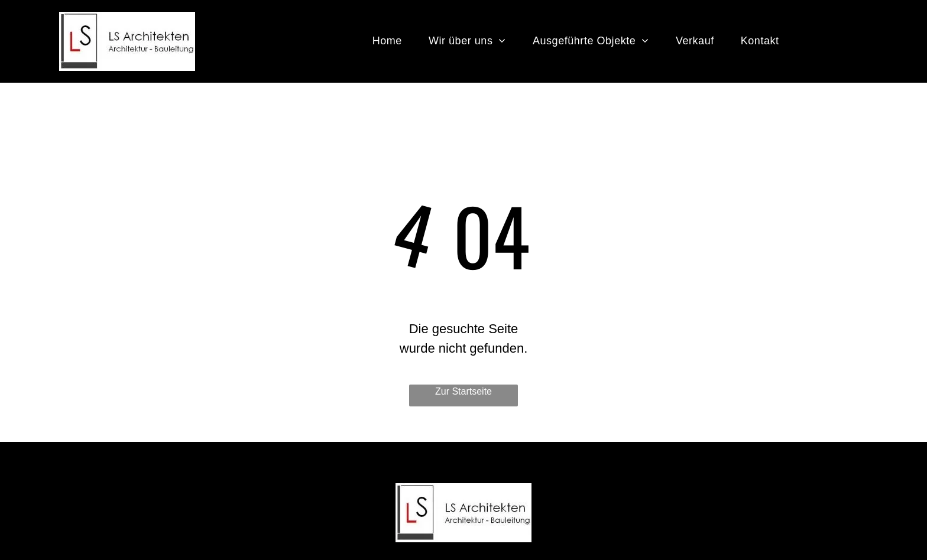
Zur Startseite (463, 391)
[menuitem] (392, 41)
